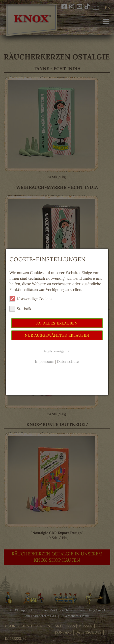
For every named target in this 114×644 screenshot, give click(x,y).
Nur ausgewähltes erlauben (57, 335)
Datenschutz (68, 361)
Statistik (20, 309)
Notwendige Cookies (31, 299)
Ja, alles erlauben (57, 323)
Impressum (45, 361)
